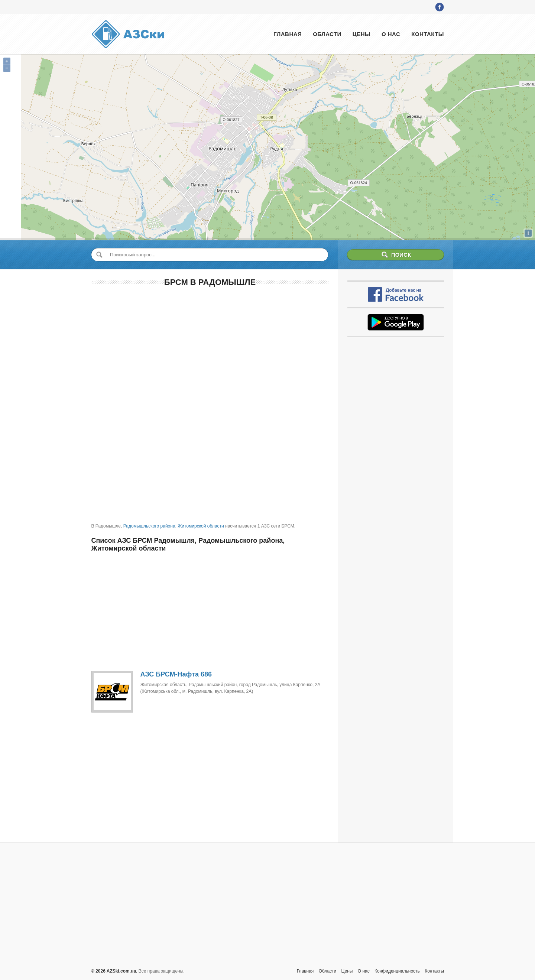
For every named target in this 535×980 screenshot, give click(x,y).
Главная (288, 34)
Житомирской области (201, 526)
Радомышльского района (149, 526)
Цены (361, 34)
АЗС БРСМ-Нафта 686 (176, 674)
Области (327, 34)
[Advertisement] (210, 347)
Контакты (428, 34)
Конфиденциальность (397, 971)
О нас (391, 34)
